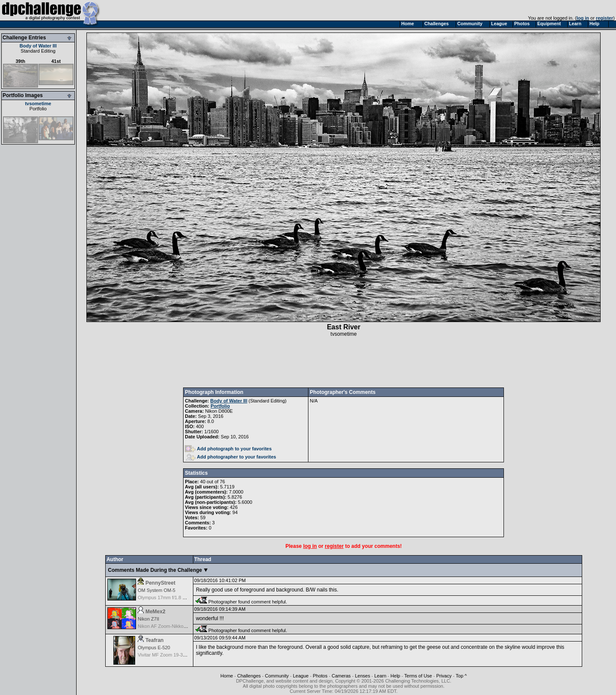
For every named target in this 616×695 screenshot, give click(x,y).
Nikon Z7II (148, 619)
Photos (320, 676)
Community (277, 676)
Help (395, 676)
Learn (380, 676)
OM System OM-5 (157, 590)
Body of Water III (38, 46)
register (604, 18)
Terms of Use (418, 676)
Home (227, 676)
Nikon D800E (219, 411)
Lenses (363, 676)
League (301, 676)
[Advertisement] (344, 362)
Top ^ (461, 676)
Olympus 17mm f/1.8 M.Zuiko (169, 597)
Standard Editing (38, 51)
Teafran (154, 640)
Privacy (444, 676)
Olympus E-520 (154, 648)
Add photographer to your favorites (231, 457)
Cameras (341, 676)
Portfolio (38, 109)
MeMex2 (155, 612)
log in (583, 18)
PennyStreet (160, 583)
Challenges (249, 676)
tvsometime (38, 104)
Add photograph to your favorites (228, 449)
